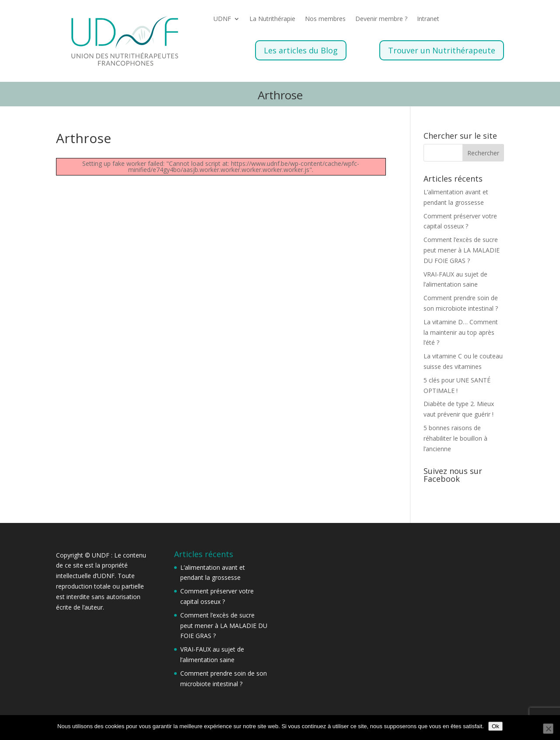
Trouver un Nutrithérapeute (442, 50)
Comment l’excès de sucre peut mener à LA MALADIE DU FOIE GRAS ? (462, 250)
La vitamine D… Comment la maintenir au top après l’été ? (461, 332)
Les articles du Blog (301, 50)
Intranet (428, 19)
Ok (495, 726)
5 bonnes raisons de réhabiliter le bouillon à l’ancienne (455, 438)
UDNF (222, 19)
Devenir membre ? (381, 19)
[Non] (548, 729)
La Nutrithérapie (272, 19)
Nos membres (325, 19)
